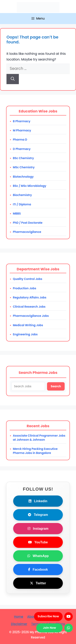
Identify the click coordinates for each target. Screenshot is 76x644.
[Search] (13, 79)
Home (19, 617)
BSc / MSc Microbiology (29, 186)
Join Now (49, 628)
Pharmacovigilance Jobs (31, 316)
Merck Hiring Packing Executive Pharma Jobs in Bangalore (35, 451)
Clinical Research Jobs (29, 307)
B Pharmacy (21, 121)
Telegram (38, 515)
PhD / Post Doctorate (28, 223)
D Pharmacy (22, 149)
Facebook (38, 570)
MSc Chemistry (24, 167)
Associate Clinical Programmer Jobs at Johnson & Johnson (39, 438)
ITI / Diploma (22, 204)
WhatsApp (38, 556)
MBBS (17, 214)
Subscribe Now (48, 616)
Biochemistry (22, 195)
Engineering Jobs (25, 334)
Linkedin (38, 501)
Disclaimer (19, 624)
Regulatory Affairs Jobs (29, 297)
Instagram (38, 529)
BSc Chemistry (23, 158)
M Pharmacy (22, 130)
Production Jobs (24, 288)
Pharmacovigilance (27, 232)
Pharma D (20, 140)
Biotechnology (23, 177)
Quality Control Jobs (27, 279)
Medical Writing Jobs (28, 325)
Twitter (38, 583)
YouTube (38, 542)
